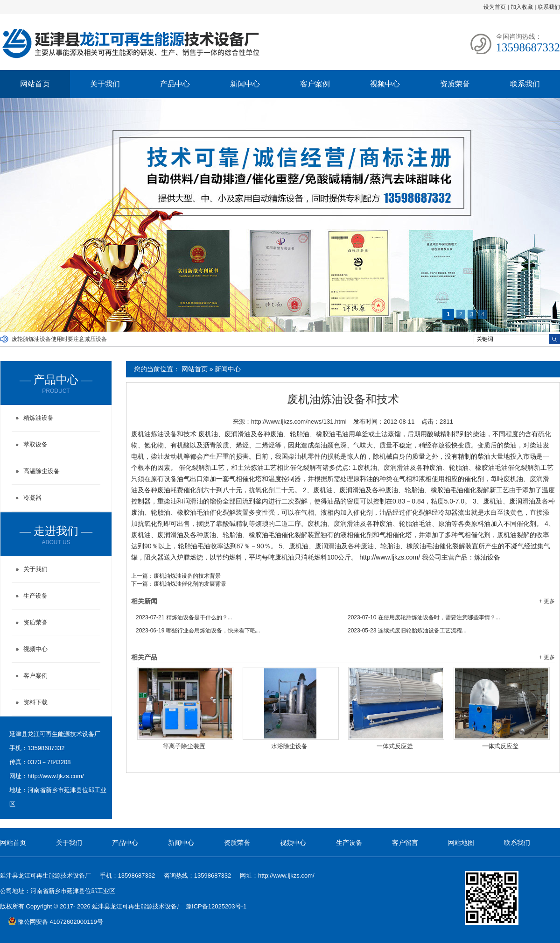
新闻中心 (245, 84)
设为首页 (495, 7)
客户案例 (315, 84)
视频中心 (385, 84)
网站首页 (35, 84)
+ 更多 (547, 601)
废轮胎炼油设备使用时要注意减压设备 (59, 339)
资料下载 (35, 702)
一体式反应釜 (395, 746)
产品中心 (175, 84)
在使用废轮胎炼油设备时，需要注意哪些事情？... (424, 617)
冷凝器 (32, 498)
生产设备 (35, 596)
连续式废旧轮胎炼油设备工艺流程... (407, 631)
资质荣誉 (455, 84)
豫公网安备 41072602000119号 (56, 922)
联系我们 (549, 7)
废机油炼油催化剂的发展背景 (190, 584)
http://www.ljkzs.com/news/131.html (299, 422)
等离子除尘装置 (184, 746)
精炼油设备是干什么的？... (184, 617)
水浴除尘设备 (289, 746)
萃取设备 (35, 444)
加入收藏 (522, 7)
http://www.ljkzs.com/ (56, 776)
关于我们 (105, 84)
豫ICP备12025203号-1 (216, 906)
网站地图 (461, 843)
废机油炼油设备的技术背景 (187, 576)
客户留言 (405, 843)
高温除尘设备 (42, 471)
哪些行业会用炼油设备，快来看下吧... (198, 631)
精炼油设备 (38, 418)
